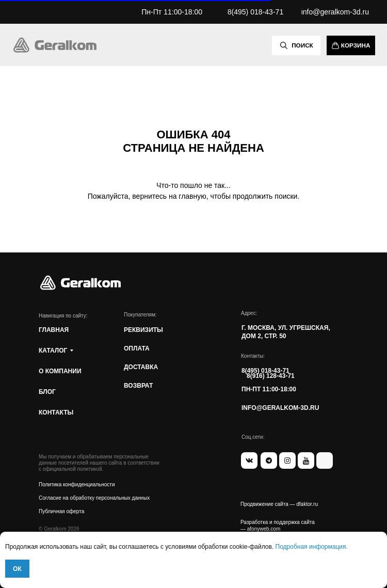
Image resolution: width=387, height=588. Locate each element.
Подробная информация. (312, 547)
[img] (55, 45)
